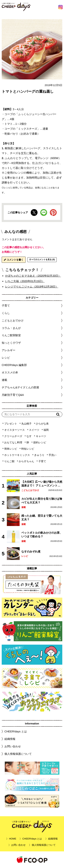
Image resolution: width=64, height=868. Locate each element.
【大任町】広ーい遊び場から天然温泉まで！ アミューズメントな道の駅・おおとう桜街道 (42, 484)
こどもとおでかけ (30, 490)
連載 (4, 380)
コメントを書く (14, 260)
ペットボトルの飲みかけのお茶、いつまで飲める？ (42, 535)
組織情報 (10, 739)
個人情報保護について (18, 754)
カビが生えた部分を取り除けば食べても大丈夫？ (42, 501)
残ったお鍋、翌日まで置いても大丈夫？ (42, 518)
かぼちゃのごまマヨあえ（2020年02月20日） (33, 276)
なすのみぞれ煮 (31, 552)
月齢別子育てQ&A (13, 395)
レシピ (25, 556)
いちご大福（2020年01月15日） (25, 281)
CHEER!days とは (16, 731)
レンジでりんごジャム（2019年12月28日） (32, 287)
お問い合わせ (13, 746)
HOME (13, 839)
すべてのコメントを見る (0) (42, 260)
